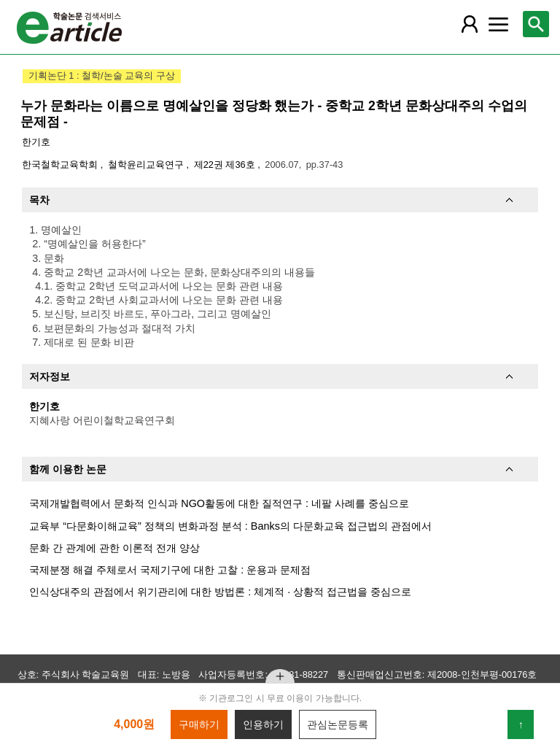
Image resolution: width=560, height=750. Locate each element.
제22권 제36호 (226, 165)
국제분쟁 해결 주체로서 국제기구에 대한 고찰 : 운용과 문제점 (170, 570)
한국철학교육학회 (61, 165)
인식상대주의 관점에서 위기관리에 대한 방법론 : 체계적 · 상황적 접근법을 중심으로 (220, 592)
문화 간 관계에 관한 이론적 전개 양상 (114, 548)
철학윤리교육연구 (147, 165)
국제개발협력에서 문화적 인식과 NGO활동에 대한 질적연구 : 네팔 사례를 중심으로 (219, 503)
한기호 (36, 142)
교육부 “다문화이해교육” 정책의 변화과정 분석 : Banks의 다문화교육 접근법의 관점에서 (230, 526)
